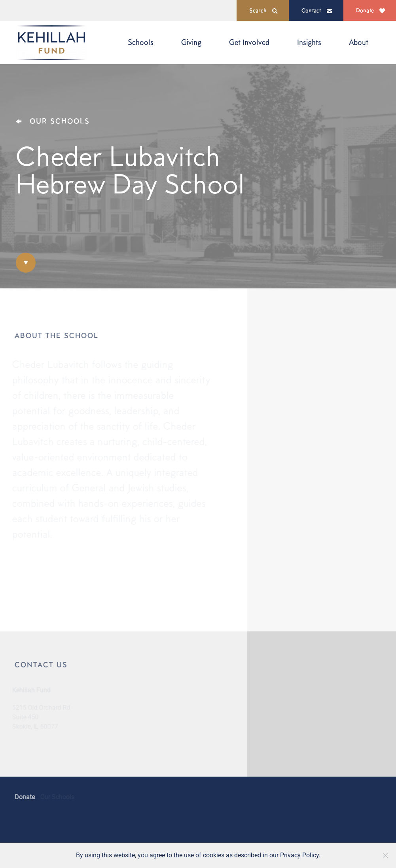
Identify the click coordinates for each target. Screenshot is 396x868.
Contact (317, 10)
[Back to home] (51, 43)
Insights (309, 42)
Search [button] (263, 10)
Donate (370, 10)
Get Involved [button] (249, 42)
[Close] (385, 855)
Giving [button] (191, 42)
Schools (141, 42)
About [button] (359, 42)
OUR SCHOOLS (53, 121)
